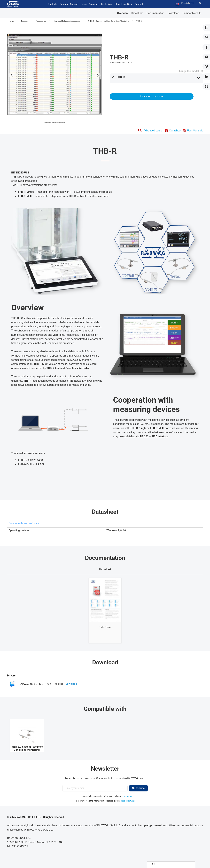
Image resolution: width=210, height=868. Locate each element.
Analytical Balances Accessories (67, 21)
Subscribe (138, 788)
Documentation (155, 13)
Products (25, 21)
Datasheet (137, 13)
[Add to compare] (192, 864)
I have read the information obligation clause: (107, 801)
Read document (128, 801)
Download (173, 13)
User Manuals (195, 131)
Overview (123, 13)
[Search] (200, 3)
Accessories (41, 21)
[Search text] (190, 3)
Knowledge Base (124, 4)
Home (11, 21)
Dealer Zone (107, 4)
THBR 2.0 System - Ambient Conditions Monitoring (108, 21)
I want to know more (152, 96)
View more (128, 796)
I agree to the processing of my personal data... (102, 796)
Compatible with (192, 13)
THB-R (139, 21)
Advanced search (153, 131)
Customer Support (69, 4)
